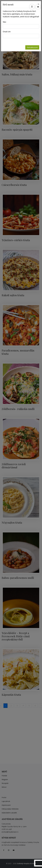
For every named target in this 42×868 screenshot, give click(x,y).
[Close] (38, 4)
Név (4, 22)
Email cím (7, 32)
